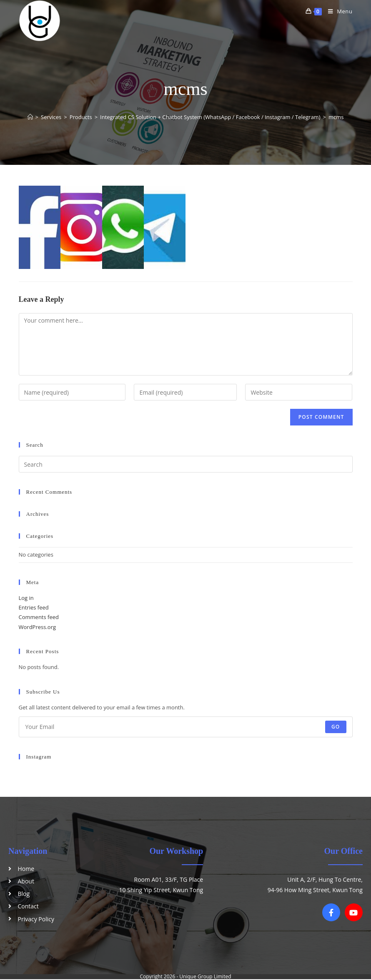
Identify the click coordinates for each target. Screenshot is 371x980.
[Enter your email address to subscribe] (186, 727)
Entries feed (34, 607)
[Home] (30, 117)
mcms (336, 117)
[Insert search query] (186, 464)
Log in (26, 598)
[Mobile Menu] (337, 11)
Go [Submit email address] (336, 727)
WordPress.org (38, 627)
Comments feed (39, 617)
